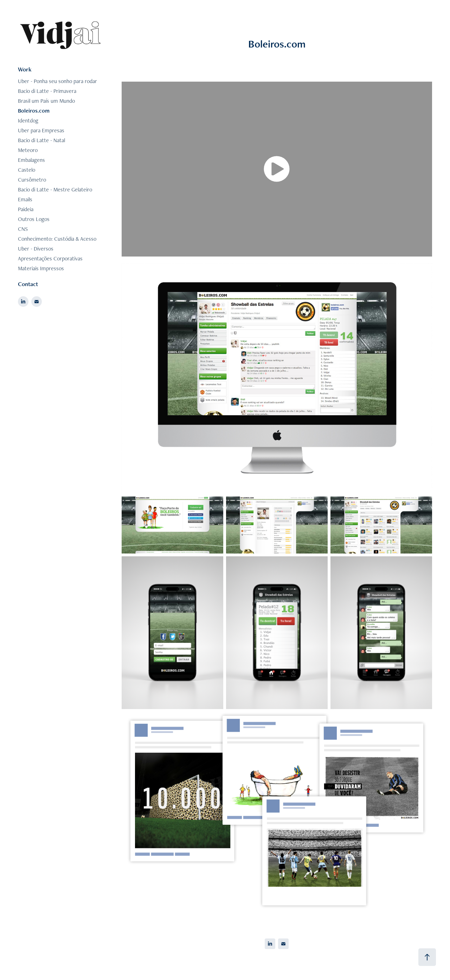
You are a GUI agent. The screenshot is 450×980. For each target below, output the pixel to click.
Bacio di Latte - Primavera (47, 91)
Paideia (26, 209)
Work (25, 69)
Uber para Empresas (41, 130)
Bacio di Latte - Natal (41, 140)
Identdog (28, 121)
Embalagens (31, 160)
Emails (25, 199)
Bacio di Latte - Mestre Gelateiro (55, 189)
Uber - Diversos (36, 249)
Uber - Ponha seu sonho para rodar (57, 81)
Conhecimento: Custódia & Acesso (57, 239)
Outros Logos (34, 219)
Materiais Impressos (41, 268)
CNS (23, 229)
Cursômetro (32, 180)
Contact (28, 284)
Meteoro (28, 150)
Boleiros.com (34, 111)
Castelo (27, 170)
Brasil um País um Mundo (46, 101)
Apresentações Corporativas (50, 258)
